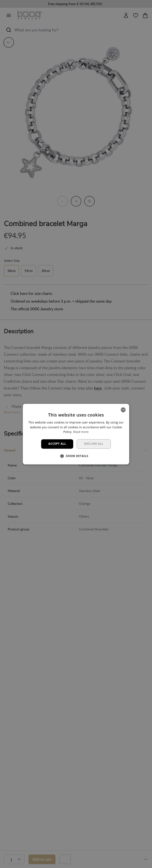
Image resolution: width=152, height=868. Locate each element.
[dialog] (76, 434)
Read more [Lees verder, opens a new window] (81, 432)
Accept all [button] (57, 444)
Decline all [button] (94, 444)
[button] (76, 456)
